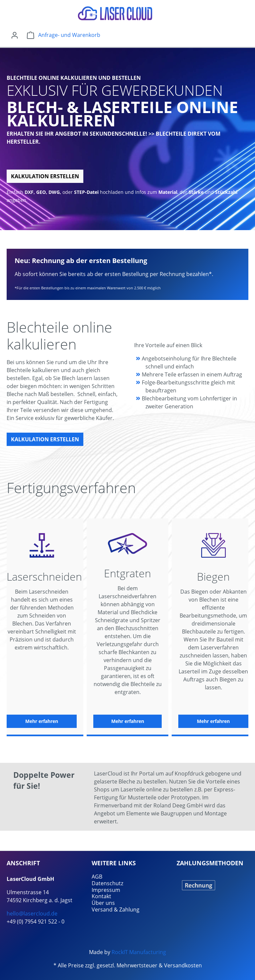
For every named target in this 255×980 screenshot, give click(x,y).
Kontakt (101, 896)
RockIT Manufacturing (139, 952)
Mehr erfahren (42, 721)
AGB (97, 877)
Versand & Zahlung (116, 910)
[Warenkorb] (64, 35)
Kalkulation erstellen (45, 176)
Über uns (103, 903)
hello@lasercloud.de (32, 913)
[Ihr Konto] (15, 35)
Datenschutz (107, 883)
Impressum (106, 890)
